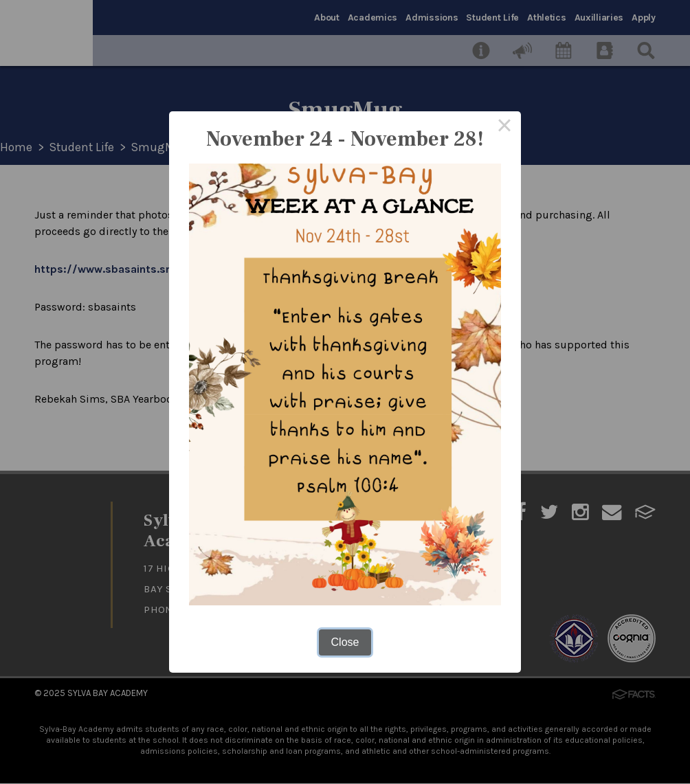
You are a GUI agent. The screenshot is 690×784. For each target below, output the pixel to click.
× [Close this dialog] (504, 128)
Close (345, 642)
